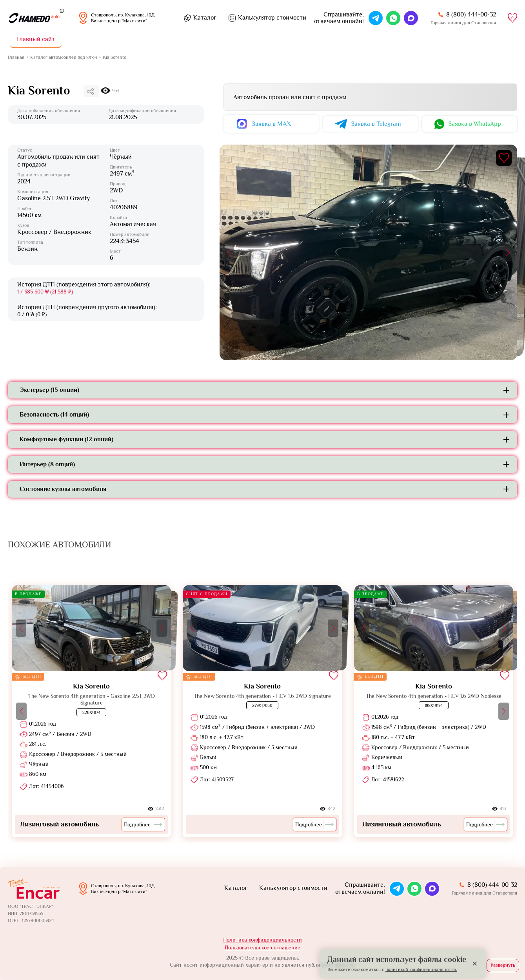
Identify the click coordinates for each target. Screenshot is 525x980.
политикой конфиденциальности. (421, 969)
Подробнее (143, 824)
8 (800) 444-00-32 (471, 14)
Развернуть (503, 965)
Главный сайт (36, 39)
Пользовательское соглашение (262, 947)
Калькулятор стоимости (272, 18)
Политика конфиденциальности (262, 940)
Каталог (205, 18)
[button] (229, 252)
